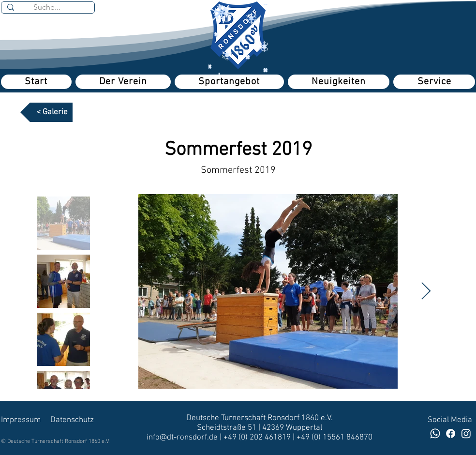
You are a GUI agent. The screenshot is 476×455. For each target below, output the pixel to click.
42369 (274, 428)
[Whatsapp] (435, 433)
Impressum (21, 420)
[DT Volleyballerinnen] (466, 433)
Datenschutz (72, 420)
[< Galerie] (46, 112)
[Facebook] (451, 433)
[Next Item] (426, 292)
